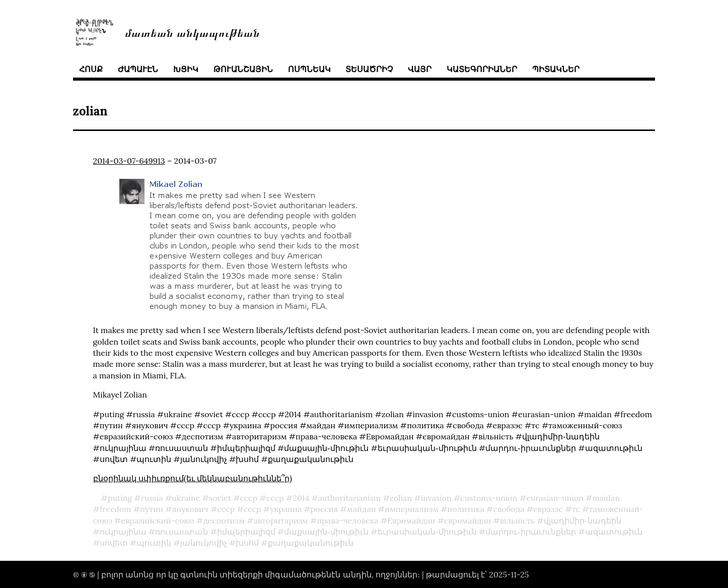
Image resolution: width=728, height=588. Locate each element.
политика (466, 509)
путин (152, 509)
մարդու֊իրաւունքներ (531, 532)
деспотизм (224, 520)
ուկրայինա (123, 532)
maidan (606, 498)
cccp (248, 498)
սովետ (114, 543)
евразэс (548, 509)
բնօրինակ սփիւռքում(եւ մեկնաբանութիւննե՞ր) (193, 478)
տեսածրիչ (369, 69)
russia (152, 498)
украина (286, 509)
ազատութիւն (614, 532)
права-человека (347, 520)
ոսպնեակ (309, 69)
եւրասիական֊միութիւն (427, 532)
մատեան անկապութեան (192, 32)
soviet (220, 498)
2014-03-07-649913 (129, 161)
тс (576, 509)
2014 (301, 498)
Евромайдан (411, 520)
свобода (508, 509)
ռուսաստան (181, 532)
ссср (275, 498)
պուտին (154, 543)
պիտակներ (556, 69)
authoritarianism (350, 498)
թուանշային (243, 69)
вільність (517, 520)
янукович (190, 509)
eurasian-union (555, 498)
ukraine (186, 498)
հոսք (91, 69)
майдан (361, 509)
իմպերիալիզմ (246, 532)
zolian (401, 498)
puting (120, 498)
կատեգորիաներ (482, 69)
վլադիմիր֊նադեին (583, 520)
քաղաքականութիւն (311, 543)
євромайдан (468, 520)
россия (324, 509)
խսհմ (247, 543)
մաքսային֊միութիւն (326, 532)
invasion (436, 498)
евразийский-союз (157, 520)
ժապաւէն (138, 69)
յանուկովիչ (204, 543)
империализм (412, 509)
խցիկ (186, 69)
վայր (420, 69)
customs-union (489, 498)
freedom (116, 509)
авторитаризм (281, 520)
